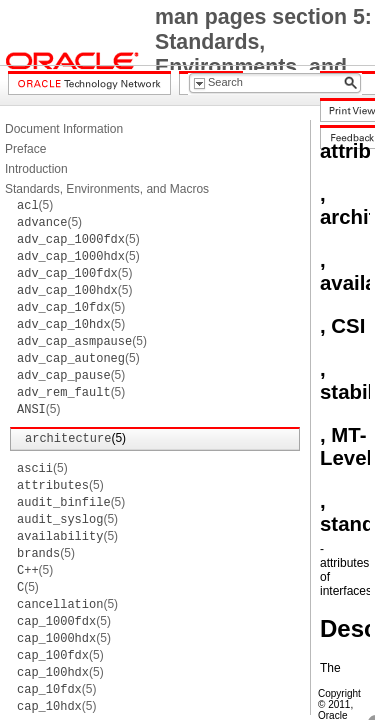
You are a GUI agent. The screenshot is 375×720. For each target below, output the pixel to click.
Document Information (64, 129)
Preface (25, 149)
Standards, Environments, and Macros (107, 189)
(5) (35, 205)
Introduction (36, 169)
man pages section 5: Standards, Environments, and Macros (263, 54)
